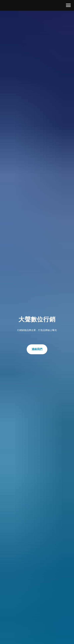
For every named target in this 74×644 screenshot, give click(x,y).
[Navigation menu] (68, 5)
